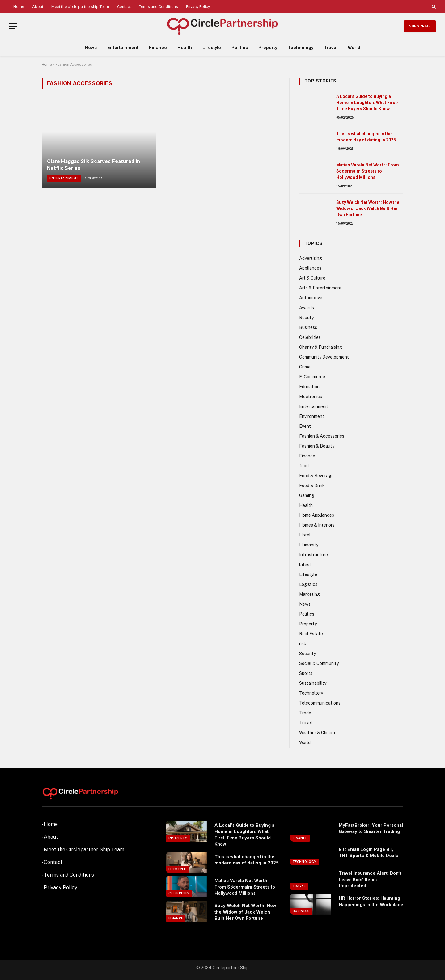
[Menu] (13, 26)
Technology (301, 48)
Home (19, 7)
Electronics (311, 397)
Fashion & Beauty (317, 446)
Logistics (308, 584)
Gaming (307, 495)
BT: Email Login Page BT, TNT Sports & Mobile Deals (368, 852)
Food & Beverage (316, 476)
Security (307, 654)
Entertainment (123, 48)
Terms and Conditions (159, 7)
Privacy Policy (198, 7)
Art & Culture (312, 278)
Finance (158, 48)
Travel (331, 48)
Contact (124, 7)
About (38, 7)
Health (185, 48)
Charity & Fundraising (321, 347)
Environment (312, 416)
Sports (306, 673)
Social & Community (319, 663)
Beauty (306, 318)
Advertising (311, 258)
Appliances (310, 268)
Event (305, 426)
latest (305, 565)
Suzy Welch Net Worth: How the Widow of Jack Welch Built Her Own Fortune (368, 208)
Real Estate (311, 634)
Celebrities (310, 337)
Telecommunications (320, 703)
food (304, 466)
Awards (307, 308)
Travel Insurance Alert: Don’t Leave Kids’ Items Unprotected (370, 879)
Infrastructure (314, 555)
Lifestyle (212, 48)
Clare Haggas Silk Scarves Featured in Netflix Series (93, 165)
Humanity (309, 545)
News (91, 48)
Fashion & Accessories (322, 436)
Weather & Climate (318, 733)
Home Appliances (317, 515)
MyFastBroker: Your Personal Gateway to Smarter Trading (371, 828)
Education (309, 387)
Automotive (311, 298)
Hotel (305, 535)
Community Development (324, 357)
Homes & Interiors (317, 525)
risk (303, 644)
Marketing (309, 594)
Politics (240, 48)
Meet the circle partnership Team (80, 7)
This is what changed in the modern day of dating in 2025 (366, 137)
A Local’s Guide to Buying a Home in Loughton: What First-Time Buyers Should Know (367, 103)
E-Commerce (312, 377)
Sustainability (313, 683)
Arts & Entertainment (320, 288)
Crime (305, 367)
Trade (305, 713)
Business (308, 327)
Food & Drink (312, 486)
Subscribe (420, 26)
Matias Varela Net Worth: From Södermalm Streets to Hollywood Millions (368, 171)
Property (268, 48)
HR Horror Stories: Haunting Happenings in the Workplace (371, 901)
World (354, 48)
